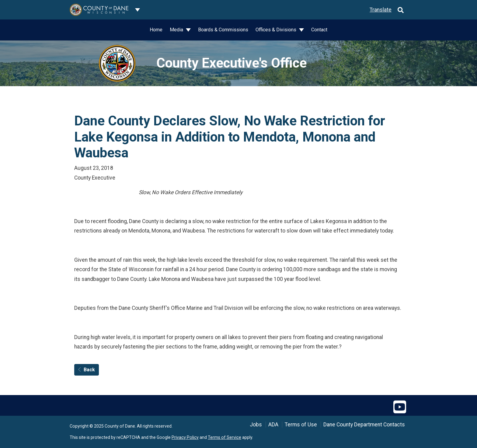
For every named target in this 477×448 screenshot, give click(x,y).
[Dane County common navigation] (138, 10)
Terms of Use (301, 425)
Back (87, 370)
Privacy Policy (185, 437)
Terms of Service (225, 437)
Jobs (256, 425)
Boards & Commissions (223, 30)
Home (156, 30)
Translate (381, 10)
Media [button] (177, 30)
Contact (319, 30)
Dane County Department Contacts (364, 425)
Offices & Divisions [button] (277, 30)
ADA (273, 425)
